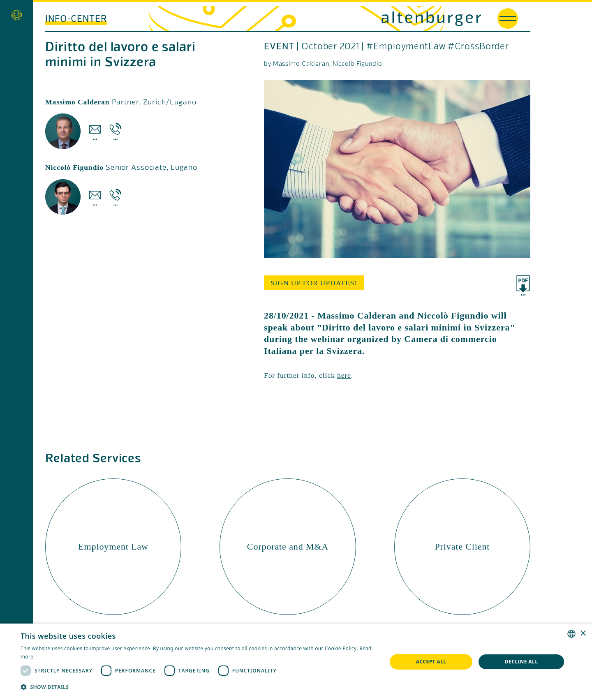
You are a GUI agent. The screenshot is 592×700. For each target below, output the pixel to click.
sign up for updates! (314, 283)
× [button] (583, 634)
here (344, 375)
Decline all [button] (521, 662)
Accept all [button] (431, 662)
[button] (198, 687)
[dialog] (296, 662)
